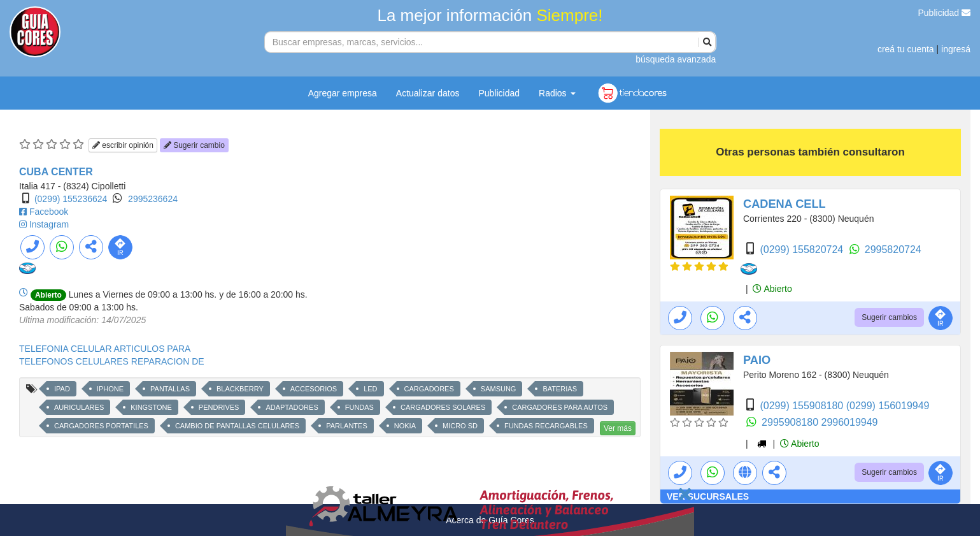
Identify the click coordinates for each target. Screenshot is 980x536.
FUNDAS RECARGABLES (546, 426)
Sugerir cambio (194, 145)
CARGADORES (429, 389)
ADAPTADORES (292, 407)
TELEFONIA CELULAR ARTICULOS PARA (105, 349)
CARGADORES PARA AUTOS (560, 407)
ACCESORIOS (314, 389)
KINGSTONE (151, 407)
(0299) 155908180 (803, 406)
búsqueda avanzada (676, 59)
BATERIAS (560, 389)
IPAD (62, 389)
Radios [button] (557, 93)
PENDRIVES (219, 407)
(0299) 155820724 (803, 250)
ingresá (956, 49)
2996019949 (850, 422)
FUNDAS (359, 407)
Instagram (49, 224)
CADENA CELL (785, 204)
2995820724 (893, 250)
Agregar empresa (343, 93)
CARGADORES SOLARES (443, 407)
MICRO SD (460, 426)
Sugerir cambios (889, 317)
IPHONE (110, 389)
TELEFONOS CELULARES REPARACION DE (112, 361)
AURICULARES (79, 407)
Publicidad (945, 13)
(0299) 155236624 (71, 199)
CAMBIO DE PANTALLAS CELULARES (237, 426)
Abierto (772, 289)
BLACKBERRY (240, 389)
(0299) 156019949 (888, 406)
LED (370, 389)
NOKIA (405, 426)
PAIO (757, 360)
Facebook (49, 212)
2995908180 (791, 422)
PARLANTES (347, 426)
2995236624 (153, 199)
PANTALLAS (170, 389)
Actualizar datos (428, 93)
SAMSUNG (499, 389)
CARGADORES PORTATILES (101, 426)
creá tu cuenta (906, 49)
